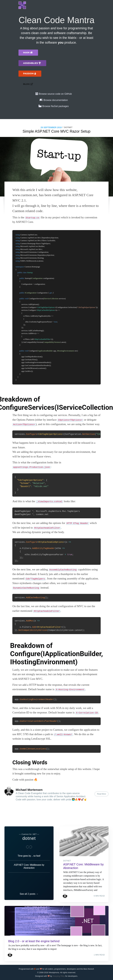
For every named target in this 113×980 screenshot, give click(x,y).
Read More (101, 794)
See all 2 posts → (29, 892)
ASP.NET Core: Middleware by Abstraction (29, 862)
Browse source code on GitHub (55, 94)
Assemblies (32, 63)
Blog (28, 84)
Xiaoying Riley (59, 976)
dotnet (68, 127)
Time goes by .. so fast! (29, 851)
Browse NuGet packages (56, 106)
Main (28, 52)
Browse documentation (56, 100)
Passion (30, 73)
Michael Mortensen (29, 790)
